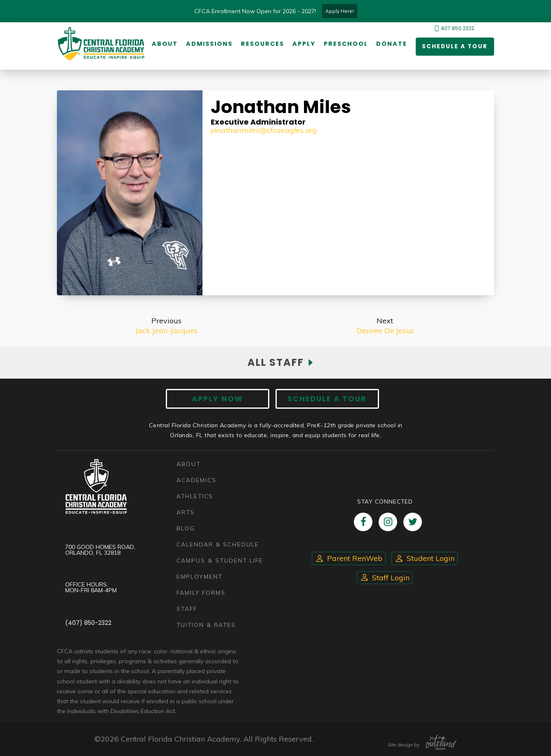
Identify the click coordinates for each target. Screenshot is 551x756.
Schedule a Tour (454, 47)
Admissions (209, 44)
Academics (197, 480)
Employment (199, 576)
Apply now (220, 399)
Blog (186, 528)
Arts (186, 512)
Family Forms (201, 592)
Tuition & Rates (206, 625)
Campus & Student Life (220, 560)
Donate (391, 44)
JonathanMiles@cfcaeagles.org (264, 130)
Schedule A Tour (325, 399)
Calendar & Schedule (218, 544)
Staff (187, 609)
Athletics (195, 496)
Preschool (345, 44)
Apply (304, 44)
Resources (262, 44)
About (164, 44)
